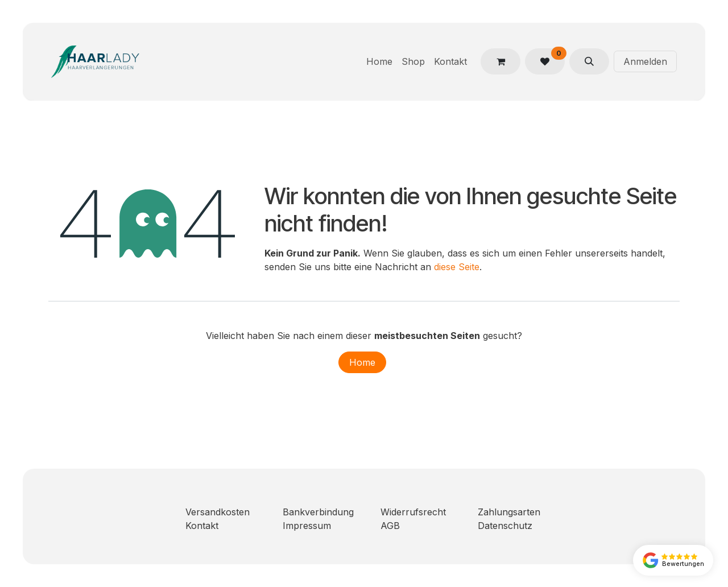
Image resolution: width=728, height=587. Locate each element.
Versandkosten (218, 512)
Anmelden (645, 61)
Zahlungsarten (509, 512)
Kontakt (202, 526)
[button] (589, 61)
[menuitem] (379, 61)
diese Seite (457, 267)
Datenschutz (505, 526)
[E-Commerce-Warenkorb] (500, 61)
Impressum (307, 526)
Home (362, 362)
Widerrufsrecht (413, 512)
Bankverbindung (318, 512)
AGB (390, 526)
